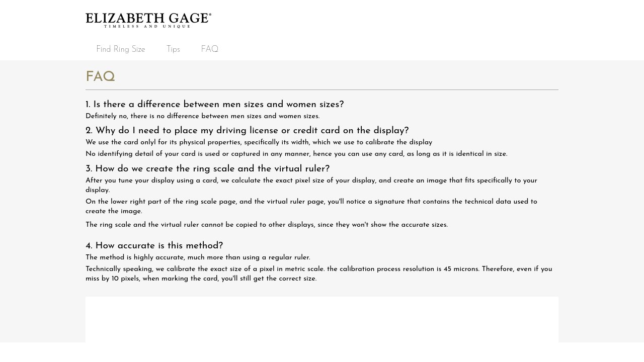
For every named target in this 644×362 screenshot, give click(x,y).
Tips (173, 50)
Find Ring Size (121, 50)
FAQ (210, 50)
